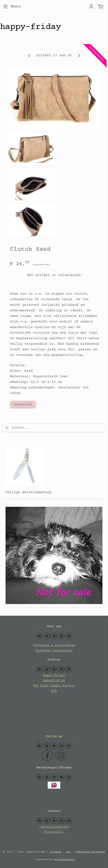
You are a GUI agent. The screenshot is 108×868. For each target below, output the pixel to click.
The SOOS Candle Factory (54, 686)
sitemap (56, 852)
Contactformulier (54, 827)
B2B (54, 691)
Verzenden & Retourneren (54, 645)
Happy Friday (54, 676)
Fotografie (54, 832)
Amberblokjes (54, 681)
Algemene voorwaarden (54, 651)
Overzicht (23, 405)
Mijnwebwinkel (64, 860)
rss (69, 852)
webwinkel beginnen (90, 852)
